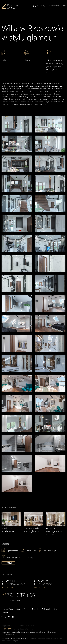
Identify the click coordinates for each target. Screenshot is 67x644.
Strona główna (7, 609)
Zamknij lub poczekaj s (17, 639)
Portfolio (8, 563)
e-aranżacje (13, 617)
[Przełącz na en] (65, 1)
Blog (56, 609)
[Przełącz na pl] (62, 1)
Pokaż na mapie (7, 588)
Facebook (2, 617)
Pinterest (9, 617)
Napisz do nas (54, 5)
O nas (19, 609)
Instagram (5, 617)
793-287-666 (37, 5)
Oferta (27, 609)
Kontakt (5, 613)
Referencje (46, 609)
